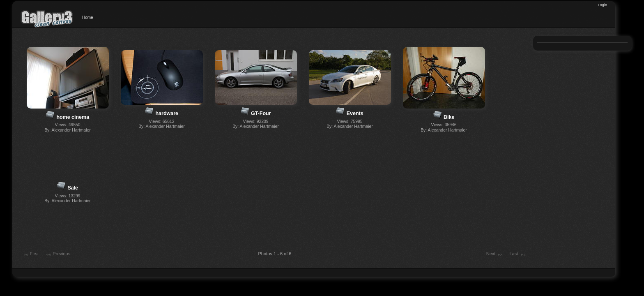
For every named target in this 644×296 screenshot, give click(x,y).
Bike (449, 117)
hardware (167, 113)
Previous (58, 254)
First (30, 254)
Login (603, 5)
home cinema (73, 117)
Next (495, 254)
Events (355, 113)
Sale (73, 188)
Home (88, 17)
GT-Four (261, 113)
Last (517, 254)
